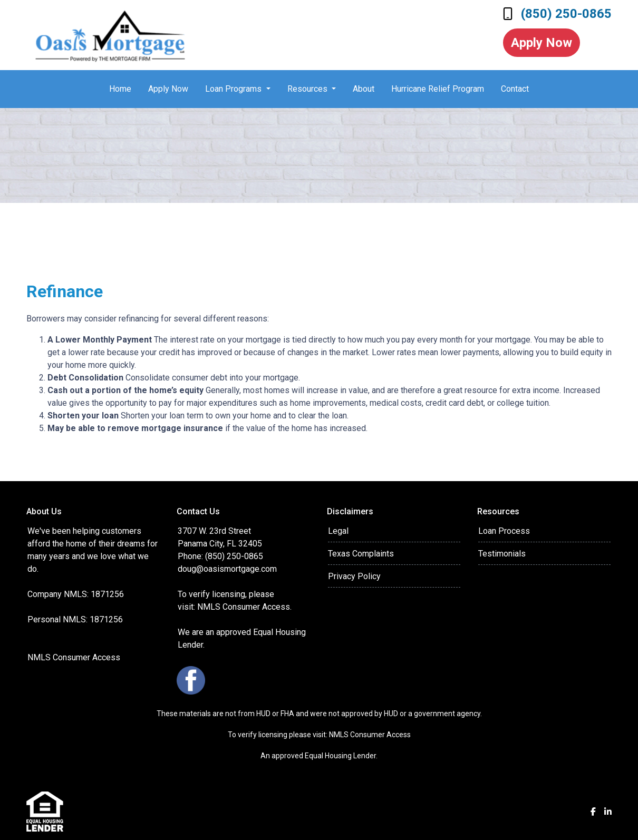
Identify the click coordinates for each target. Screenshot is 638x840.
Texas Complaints (361, 554)
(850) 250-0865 (557, 14)
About (364, 89)
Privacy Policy (354, 576)
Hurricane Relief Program (438, 89)
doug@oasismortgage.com (227, 569)
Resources (308, 89)
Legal (338, 531)
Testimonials (502, 554)
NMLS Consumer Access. (245, 607)
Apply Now (542, 43)
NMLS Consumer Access (74, 657)
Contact (515, 89)
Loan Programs (234, 89)
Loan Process (504, 531)
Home (120, 89)
